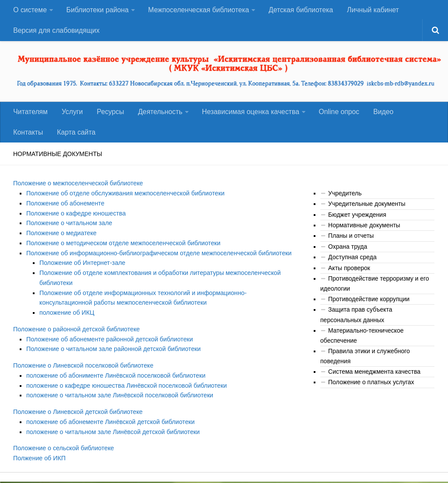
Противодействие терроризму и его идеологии (375, 289)
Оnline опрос (335, 115)
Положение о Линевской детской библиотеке (77, 414)
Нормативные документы (364, 230)
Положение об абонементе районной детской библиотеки (108, 342)
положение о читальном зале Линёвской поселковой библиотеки (118, 398)
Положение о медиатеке (61, 238)
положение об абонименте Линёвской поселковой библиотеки (114, 378)
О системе (30, 11)
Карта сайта (32, 137)
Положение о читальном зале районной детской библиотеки (112, 352)
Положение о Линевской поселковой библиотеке (82, 368)
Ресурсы (107, 115)
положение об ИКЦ (66, 316)
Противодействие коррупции (369, 304)
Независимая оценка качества (246, 115)
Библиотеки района (97, 11)
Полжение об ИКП (39, 460)
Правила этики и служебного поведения (365, 361)
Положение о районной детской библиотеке (75, 332)
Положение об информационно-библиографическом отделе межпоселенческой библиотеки (157, 257)
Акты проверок (349, 273)
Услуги (71, 115)
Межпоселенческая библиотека (198, 11)
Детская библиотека (300, 11)
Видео (378, 115)
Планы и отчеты (351, 241)
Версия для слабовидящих (56, 33)
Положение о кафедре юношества (75, 218)
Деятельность (156, 115)
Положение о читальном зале (68, 228)
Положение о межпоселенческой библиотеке (77, 189)
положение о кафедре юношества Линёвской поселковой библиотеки (125, 388)
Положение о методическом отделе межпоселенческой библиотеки (122, 247)
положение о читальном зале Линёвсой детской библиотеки (112, 434)
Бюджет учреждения (357, 220)
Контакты (415, 115)
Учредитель (345, 198)
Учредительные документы (367, 209)
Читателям (30, 115)
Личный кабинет (371, 11)
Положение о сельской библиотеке (63, 450)
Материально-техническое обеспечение (362, 340)
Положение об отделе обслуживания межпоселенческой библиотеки (124, 198)
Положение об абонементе (65, 208)
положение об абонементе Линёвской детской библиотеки (109, 424)
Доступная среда (352, 263)
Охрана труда (348, 252)
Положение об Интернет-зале (82, 267)
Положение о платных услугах (371, 387)
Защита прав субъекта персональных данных (356, 320)
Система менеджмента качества (374, 376)
